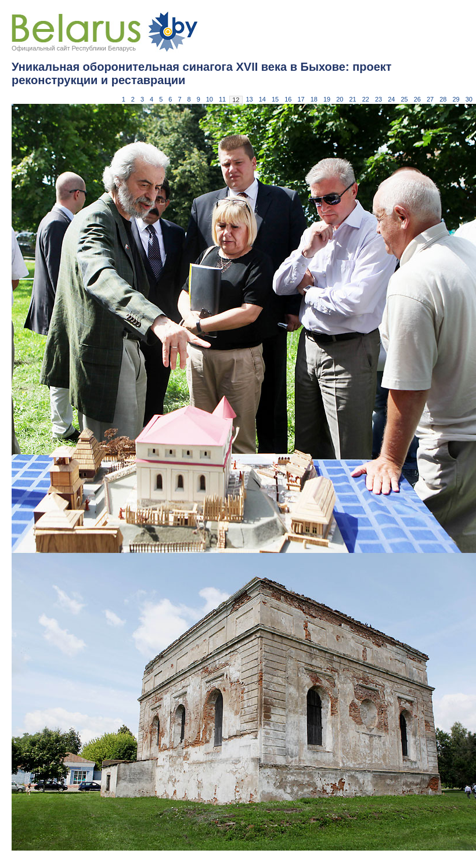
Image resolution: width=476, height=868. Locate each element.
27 (430, 99)
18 (314, 99)
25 (405, 99)
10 (210, 99)
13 (250, 99)
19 (327, 99)
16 (288, 99)
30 (469, 99)
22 (366, 99)
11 (222, 99)
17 (301, 99)
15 (275, 99)
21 (353, 99)
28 (443, 99)
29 (456, 99)
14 (262, 99)
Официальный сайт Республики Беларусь (74, 48)
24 (391, 99)
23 (378, 99)
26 (417, 99)
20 (340, 99)
